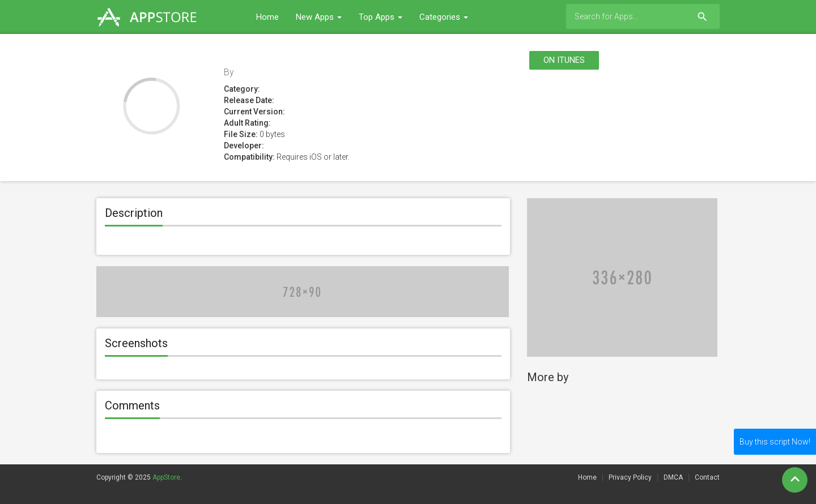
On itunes (564, 60)
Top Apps (381, 17)
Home (267, 17)
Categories (444, 17)
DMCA (673, 477)
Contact (707, 477)
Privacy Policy (630, 477)
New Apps (319, 17)
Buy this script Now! (775, 442)
